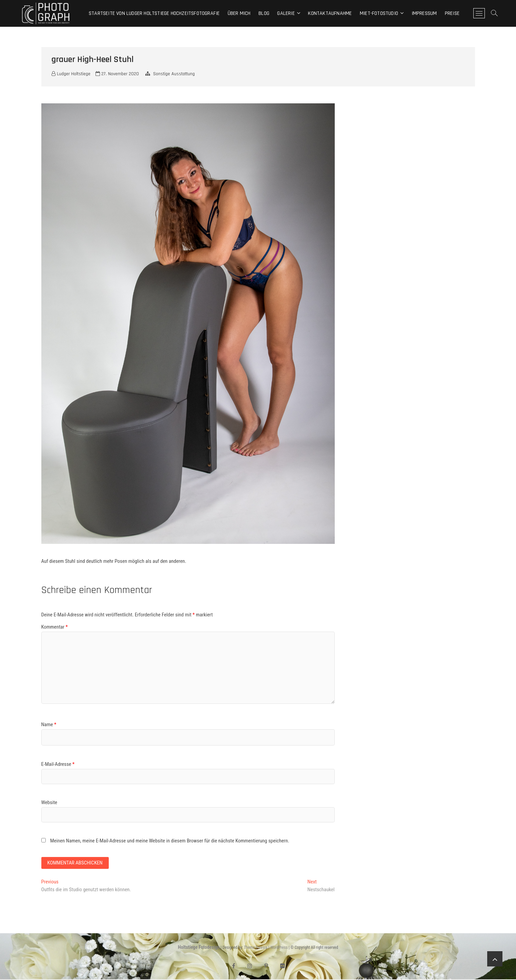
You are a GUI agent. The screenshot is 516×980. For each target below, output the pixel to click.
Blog (264, 13)
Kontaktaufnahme (330, 13)
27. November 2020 (117, 74)
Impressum (424, 13)
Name (49, 724)
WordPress (279, 948)
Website (49, 802)
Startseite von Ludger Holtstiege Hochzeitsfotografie (154, 13)
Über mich (239, 13)
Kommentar (55, 627)
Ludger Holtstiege (71, 74)
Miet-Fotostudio (379, 13)
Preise (452, 13)
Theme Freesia (256, 948)
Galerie (286, 13)
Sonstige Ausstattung (174, 74)
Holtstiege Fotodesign (199, 948)
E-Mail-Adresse (58, 764)
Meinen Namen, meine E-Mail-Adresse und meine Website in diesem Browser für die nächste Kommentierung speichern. (170, 841)
